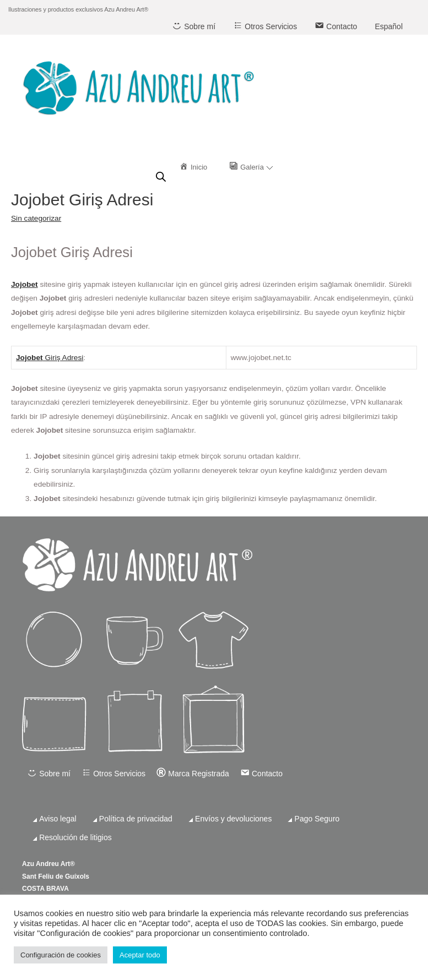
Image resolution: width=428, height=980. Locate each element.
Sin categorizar (36, 218)
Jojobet (25, 284)
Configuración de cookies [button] (61, 955)
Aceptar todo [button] (140, 955)
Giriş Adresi (63, 358)
